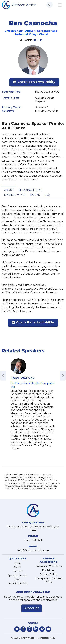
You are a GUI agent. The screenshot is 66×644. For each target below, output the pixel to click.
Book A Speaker (17, 583)
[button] (34, 83)
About (9, 190)
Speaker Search (18, 575)
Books (35, 195)
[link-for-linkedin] (36, 629)
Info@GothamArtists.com (33, 550)
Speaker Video (15, 195)
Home (18, 563)
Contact (17, 571)
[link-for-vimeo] (42, 629)
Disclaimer (49, 570)
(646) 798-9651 (33, 540)
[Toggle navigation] (60, 5)
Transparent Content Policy (49, 580)
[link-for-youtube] (48, 629)
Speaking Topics (31, 190)
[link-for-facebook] (23, 629)
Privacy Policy (49, 574)
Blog (17, 579)
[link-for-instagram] (29, 629)
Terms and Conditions (49, 566)
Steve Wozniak (22, 378)
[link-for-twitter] (17, 629)
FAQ (47, 195)
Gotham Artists (24, 5)
